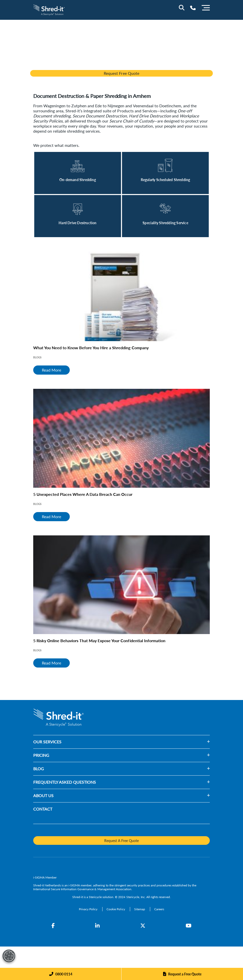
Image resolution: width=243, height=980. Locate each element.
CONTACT (43, 809)
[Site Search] (182, 8)
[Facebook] (53, 926)
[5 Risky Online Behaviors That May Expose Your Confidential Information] (122, 585)
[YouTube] (189, 926)
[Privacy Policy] (89, 909)
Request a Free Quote (185, 974)
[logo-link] (49, 9)
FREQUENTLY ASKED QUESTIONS (65, 782)
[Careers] (159, 909)
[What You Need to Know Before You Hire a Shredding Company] (122, 292)
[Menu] (206, 7)
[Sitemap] (140, 909)
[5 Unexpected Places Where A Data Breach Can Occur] (122, 438)
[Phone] (61, 974)
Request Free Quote (121, 73)
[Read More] (78, 173)
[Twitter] (143, 926)
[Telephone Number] (193, 8)
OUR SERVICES (47, 742)
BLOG (39, 769)
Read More (51, 370)
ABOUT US (43, 795)
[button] (136, 742)
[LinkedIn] (97, 926)
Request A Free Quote (122, 841)
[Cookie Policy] (116, 909)
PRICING (41, 755)
